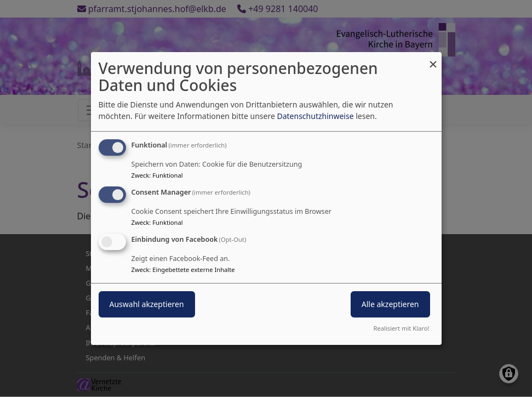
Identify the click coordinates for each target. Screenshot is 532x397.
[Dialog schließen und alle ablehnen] (433, 59)
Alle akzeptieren (390, 304)
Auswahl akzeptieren (147, 304)
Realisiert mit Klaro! (402, 328)
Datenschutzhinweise (315, 116)
